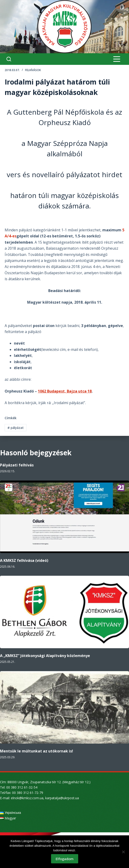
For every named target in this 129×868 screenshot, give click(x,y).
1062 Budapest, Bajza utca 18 (65, 391)
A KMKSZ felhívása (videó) (24, 560)
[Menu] (117, 59)
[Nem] (123, 852)
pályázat (16, 428)
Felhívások (33, 70)
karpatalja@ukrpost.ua (62, 798)
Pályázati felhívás (17, 465)
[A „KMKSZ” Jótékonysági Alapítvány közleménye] (64, 612)
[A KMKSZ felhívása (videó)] (64, 517)
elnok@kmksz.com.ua (27, 798)
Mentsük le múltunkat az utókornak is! (37, 751)
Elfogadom (65, 859)
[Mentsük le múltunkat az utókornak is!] (64, 707)
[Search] (9, 59)
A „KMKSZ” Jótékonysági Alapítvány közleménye (45, 656)
